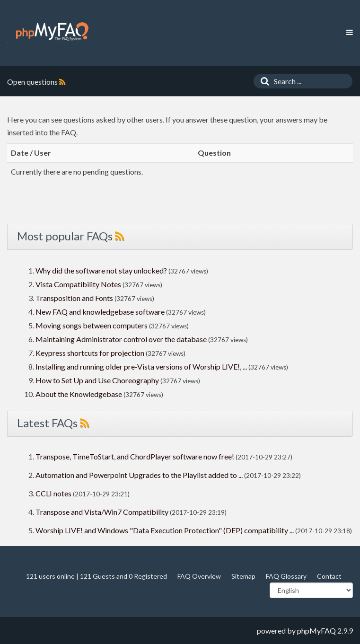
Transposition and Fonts (74, 298)
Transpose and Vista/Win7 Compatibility (102, 512)
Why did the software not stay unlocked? (101, 270)
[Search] (263, 81)
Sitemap (243, 576)
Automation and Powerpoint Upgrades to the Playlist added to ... (139, 475)
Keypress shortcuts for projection (90, 353)
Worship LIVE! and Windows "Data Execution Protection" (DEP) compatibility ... (165, 530)
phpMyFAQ (316, 631)
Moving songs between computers (92, 325)
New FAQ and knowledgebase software (100, 312)
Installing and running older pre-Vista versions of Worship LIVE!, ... (141, 366)
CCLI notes (53, 493)
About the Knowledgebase (79, 394)
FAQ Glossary (286, 576)
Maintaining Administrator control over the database (121, 339)
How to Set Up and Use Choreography (97, 380)
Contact (329, 576)
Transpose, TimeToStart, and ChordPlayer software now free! (135, 456)
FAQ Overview (199, 576)
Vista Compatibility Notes (78, 284)
